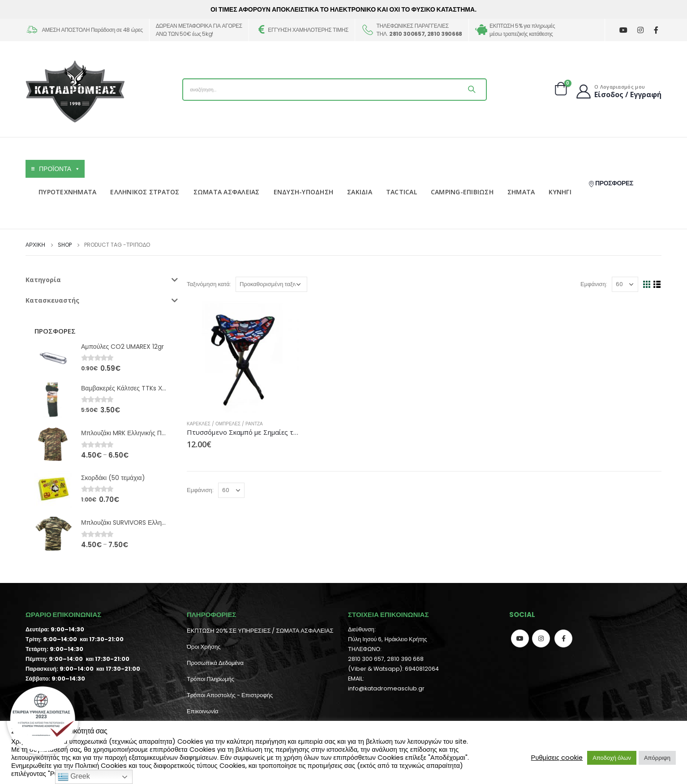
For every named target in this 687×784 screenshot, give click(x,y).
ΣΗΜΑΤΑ (521, 192)
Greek (74, 777)
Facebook (563, 638)
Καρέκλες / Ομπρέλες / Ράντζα (225, 424)
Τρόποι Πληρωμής (210, 679)
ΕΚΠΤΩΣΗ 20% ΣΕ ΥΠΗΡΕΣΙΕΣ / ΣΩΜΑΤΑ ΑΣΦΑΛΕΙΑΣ (260, 631)
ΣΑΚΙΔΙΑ (360, 192)
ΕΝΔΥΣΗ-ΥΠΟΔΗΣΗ (304, 192)
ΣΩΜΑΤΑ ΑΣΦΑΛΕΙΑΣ (227, 192)
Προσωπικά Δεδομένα (215, 663)
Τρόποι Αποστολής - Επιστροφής (230, 695)
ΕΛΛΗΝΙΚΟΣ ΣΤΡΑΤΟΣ (145, 192)
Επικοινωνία (203, 711)
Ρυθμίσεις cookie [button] (557, 758)
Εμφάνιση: (594, 284)
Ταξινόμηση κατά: (209, 284)
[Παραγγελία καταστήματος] (271, 284)
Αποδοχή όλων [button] (612, 758)
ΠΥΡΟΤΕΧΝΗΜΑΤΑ (67, 192)
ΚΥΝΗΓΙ (560, 192)
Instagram (541, 638)
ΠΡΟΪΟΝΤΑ (60, 169)
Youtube (520, 638)
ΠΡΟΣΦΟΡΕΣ (611, 183)
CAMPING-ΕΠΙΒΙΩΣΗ (462, 192)
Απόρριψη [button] (657, 758)
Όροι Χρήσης (204, 647)
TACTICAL (401, 192)
